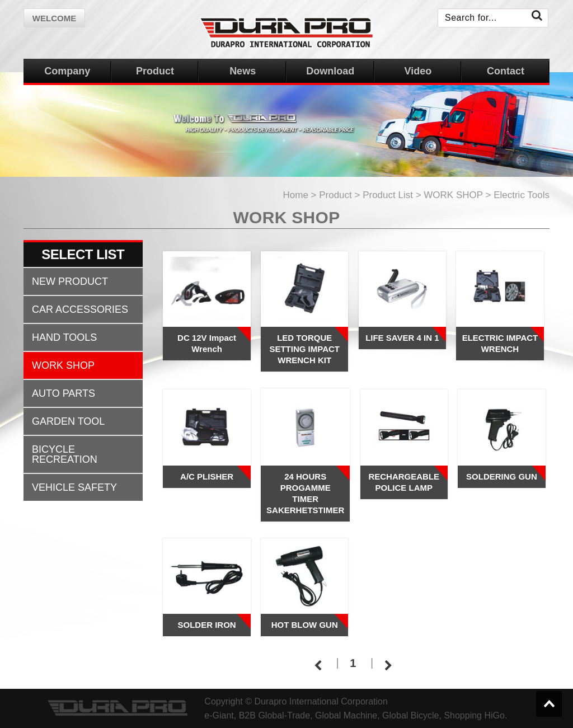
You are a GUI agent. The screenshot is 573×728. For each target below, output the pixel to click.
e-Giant (219, 715)
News (243, 71)
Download (330, 71)
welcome (54, 18)
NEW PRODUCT (70, 281)
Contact (506, 71)
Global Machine (346, 715)
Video (418, 71)
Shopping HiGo (474, 715)
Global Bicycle (410, 715)
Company (67, 71)
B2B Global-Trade (274, 715)
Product (155, 71)
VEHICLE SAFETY (74, 487)
